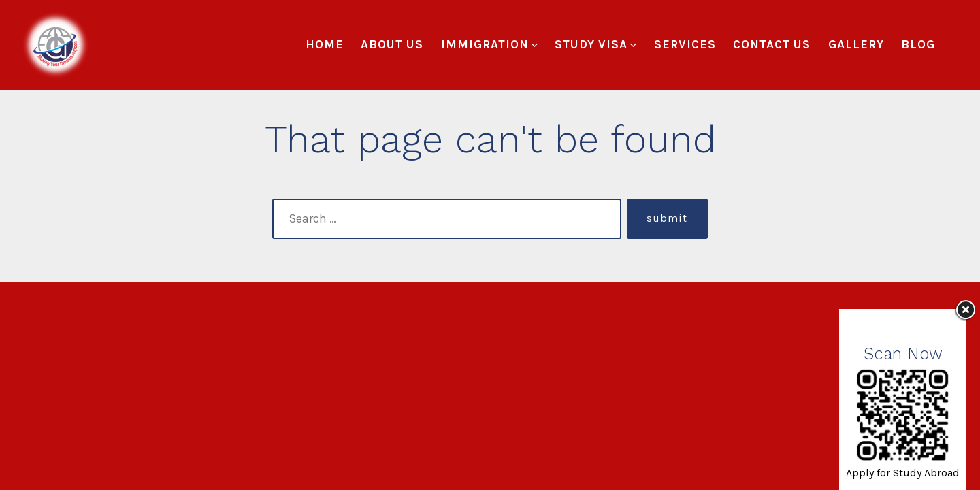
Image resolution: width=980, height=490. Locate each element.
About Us (392, 44)
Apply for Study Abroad (903, 473)
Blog (918, 44)
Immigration (489, 44)
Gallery (856, 44)
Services (685, 44)
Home (325, 44)
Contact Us (772, 44)
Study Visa (595, 44)
